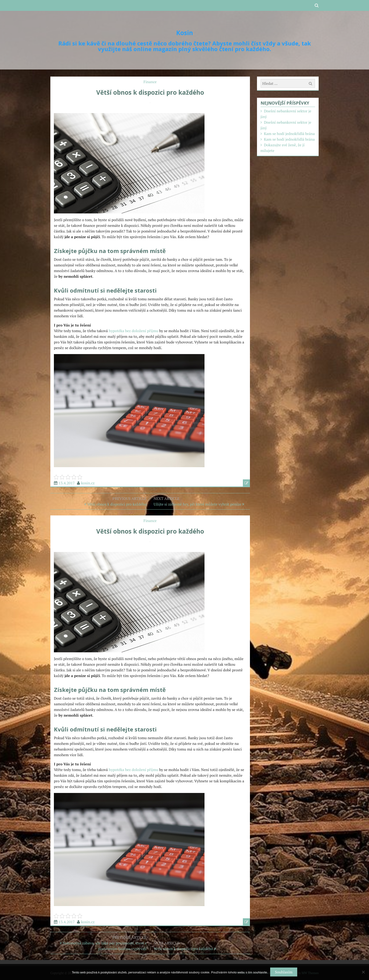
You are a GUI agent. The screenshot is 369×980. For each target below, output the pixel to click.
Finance (150, 82)
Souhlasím (284, 972)
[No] (363, 972)
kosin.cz (88, 483)
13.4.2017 (67, 483)
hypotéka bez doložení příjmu (133, 331)
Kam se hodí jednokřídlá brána (289, 134)
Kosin (185, 33)
